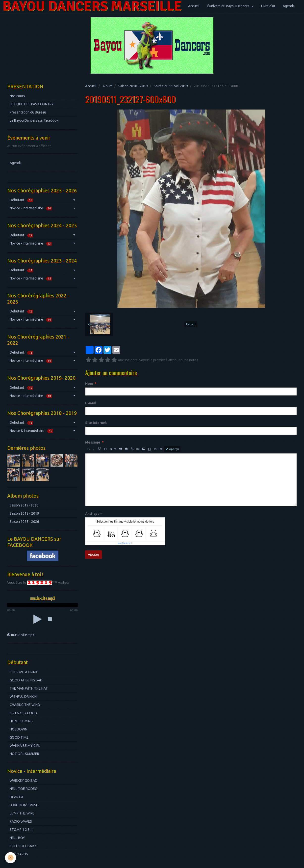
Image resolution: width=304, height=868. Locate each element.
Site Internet (96, 423)
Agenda (289, 6)
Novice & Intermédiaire (31, 431)
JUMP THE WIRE (22, 813)
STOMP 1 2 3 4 (21, 830)
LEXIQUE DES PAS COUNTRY (32, 104)
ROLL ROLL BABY (23, 846)
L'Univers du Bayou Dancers (228, 6)
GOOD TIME (19, 737)
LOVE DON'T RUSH (24, 805)
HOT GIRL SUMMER (24, 754)
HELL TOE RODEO (24, 789)
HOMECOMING (21, 721)
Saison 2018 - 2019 (133, 86)
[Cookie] (11, 858)
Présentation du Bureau (28, 112)
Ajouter (94, 555)
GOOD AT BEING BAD (26, 680)
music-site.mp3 (23, 635)
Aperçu (172, 449)
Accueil (194, 6)
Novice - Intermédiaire (31, 208)
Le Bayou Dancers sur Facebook (34, 120)
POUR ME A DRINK (24, 672)
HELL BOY (17, 838)
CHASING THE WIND (25, 705)
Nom (89, 384)
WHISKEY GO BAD (24, 781)
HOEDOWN (18, 729)
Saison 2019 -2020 (24, 505)
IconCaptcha (124, 543)
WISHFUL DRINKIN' (24, 697)
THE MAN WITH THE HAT (29, 688)
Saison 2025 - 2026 (24, 522)
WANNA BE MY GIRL (25, 746)
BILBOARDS (19, 854)
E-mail (90, 403)
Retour (191, 324)
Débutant (21, 200)
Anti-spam (94, 514)
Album (107, 86)
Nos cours (17, 96)
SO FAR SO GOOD (23, 713)
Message (93, 442)
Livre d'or (268, 6)
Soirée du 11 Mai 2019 (171, 86)
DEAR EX (16, 797)
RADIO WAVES (21, 821)
